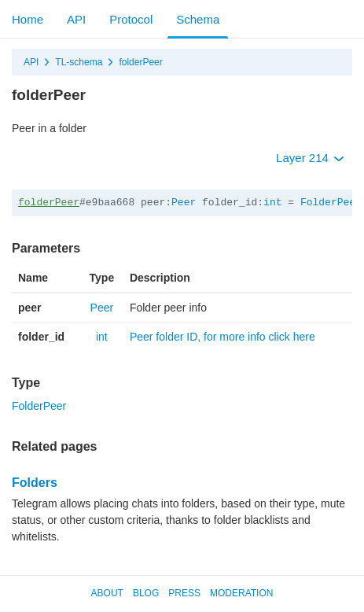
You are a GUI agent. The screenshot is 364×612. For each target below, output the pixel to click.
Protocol (131, 19)
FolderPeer (331, 203)
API (76, 19)
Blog (146, 593)
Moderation (241, 593)
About (107, 593)
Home (28, 19)
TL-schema (79, 62)
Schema (198, 19)
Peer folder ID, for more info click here (222, 337)
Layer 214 (310, 158)
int (272, 203)
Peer (184, 203)
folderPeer (140, 62)
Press (184, 593)
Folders (35, 483)
